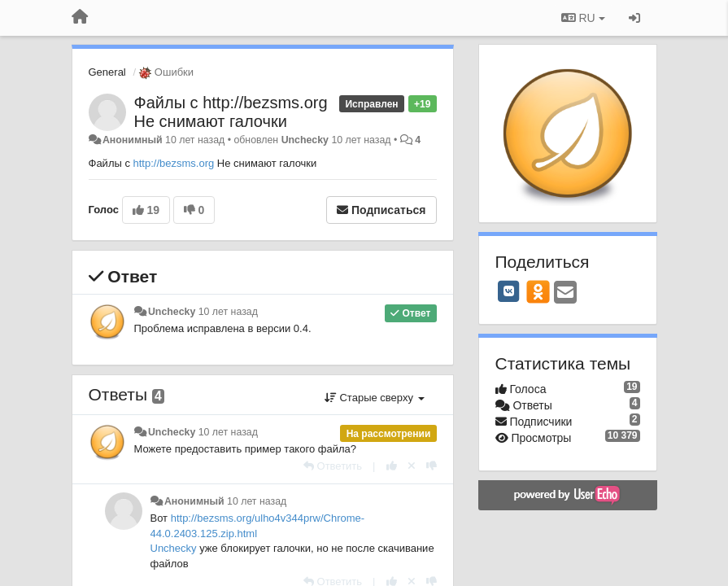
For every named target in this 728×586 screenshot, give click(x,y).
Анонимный (133, 140)
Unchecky (305, 140)
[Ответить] (333, 466)
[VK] (509, 291)
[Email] (565, 293)
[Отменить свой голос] (412, 466)
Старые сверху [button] (375, 398)
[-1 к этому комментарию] (432, 466)
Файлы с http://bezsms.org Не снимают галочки (231, 112)
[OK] (538, 291)
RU (583, 18)
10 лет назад (228, 312)
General (107, 72)
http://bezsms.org (174, 163)
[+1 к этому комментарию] (392, 466)
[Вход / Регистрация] (634, 18)
